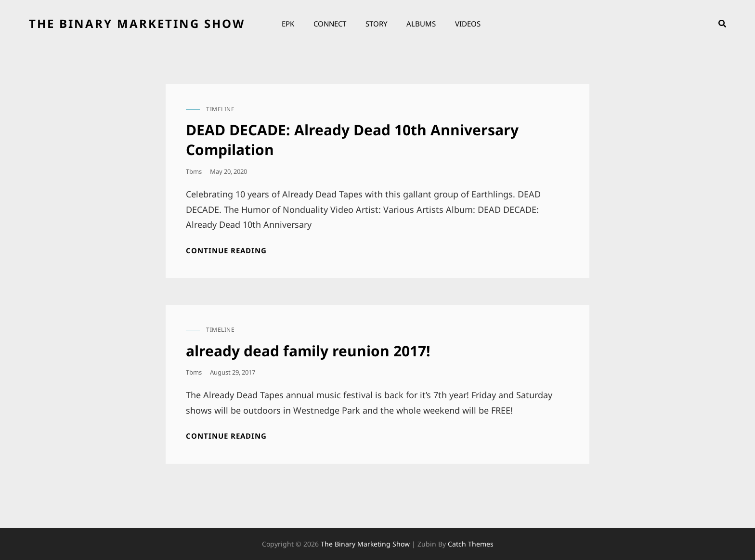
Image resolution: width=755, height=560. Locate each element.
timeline (220, 109)
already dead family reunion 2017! (308, 351)
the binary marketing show (137, 23)
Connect (330, 24)
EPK (288, 24)
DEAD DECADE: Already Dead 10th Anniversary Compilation (352, 140)
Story (376, 24)
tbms (194, 171)
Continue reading (226, 251)
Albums (421, 24)
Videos (468, 24)
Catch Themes (471, 544)
